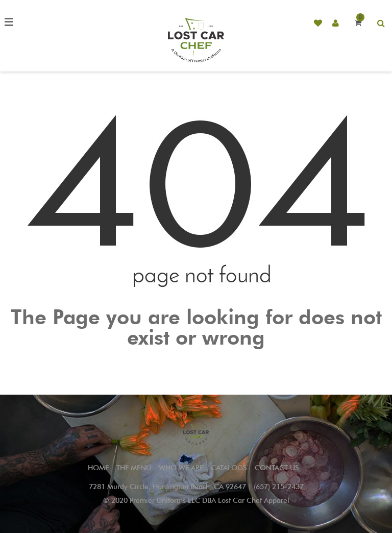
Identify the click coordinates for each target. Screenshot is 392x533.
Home (98, 468)
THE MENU (134, 468)
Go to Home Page (196, 361)
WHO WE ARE (181, 468)
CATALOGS (229, 468)
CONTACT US (277, 468)
